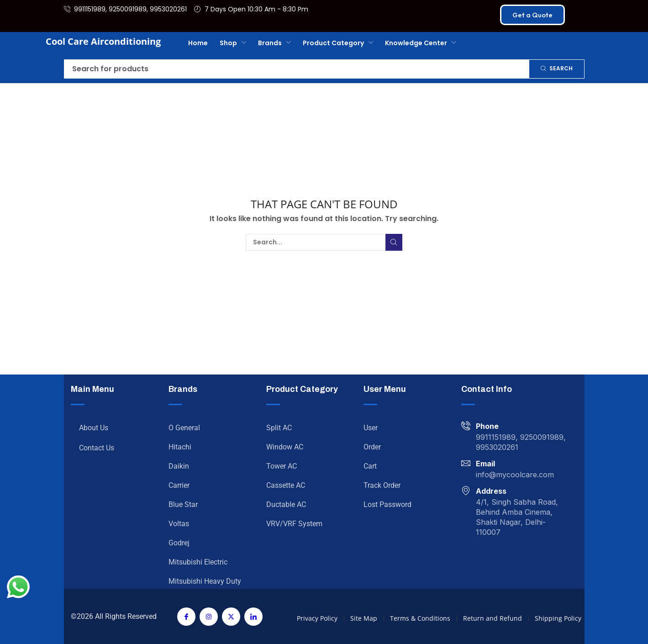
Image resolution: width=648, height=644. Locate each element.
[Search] (557, 69)
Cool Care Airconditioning (103, 41)
